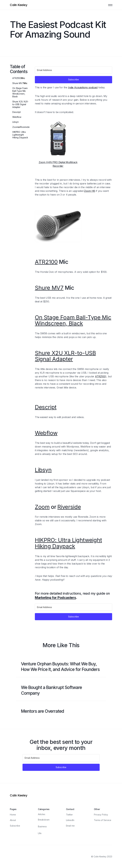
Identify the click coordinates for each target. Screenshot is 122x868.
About (13, 820)
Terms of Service (103, 820)
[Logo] (19, 5)
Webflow (17, 117)
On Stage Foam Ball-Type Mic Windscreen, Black (20, 92)
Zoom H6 (90, 191)
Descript (17, 112)
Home (13, 815)
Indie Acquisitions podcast (83, 87)
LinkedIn (70, 820)
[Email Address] (73, 70)
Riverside (25, 127)
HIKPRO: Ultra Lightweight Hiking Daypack (20, 135)
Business (42, 826)
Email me (70, 826)
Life (40, 833)
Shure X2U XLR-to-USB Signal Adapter (20, 104)
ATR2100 (17, 78)
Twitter (69, 815)
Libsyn (16, 122)
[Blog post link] (61, 667)
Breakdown (44, 820)
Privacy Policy (101, 815)
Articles (42, 814)
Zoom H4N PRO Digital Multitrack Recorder (58, 164)
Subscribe (15, 826)
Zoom (15, 127)
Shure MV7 (18, 83)
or (21, 127)
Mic (19, 78)
